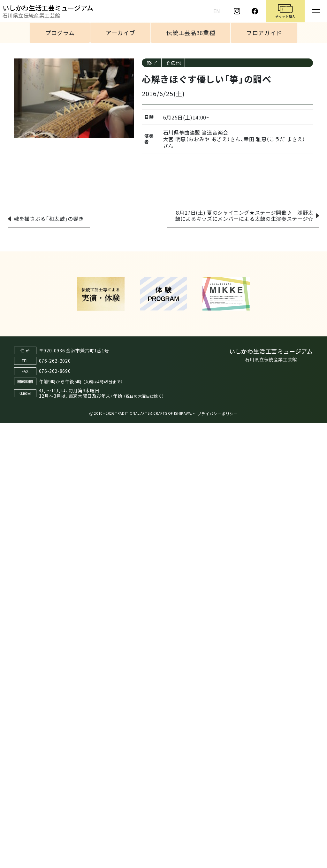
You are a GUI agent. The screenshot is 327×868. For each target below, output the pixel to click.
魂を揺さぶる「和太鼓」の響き (49, 219)
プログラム (60, 33)
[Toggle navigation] (316, 11)
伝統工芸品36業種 (191, 33)
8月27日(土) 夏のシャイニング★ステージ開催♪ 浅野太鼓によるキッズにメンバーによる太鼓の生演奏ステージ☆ (244, 215)
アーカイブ (120, 33)
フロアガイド (264, 33)
